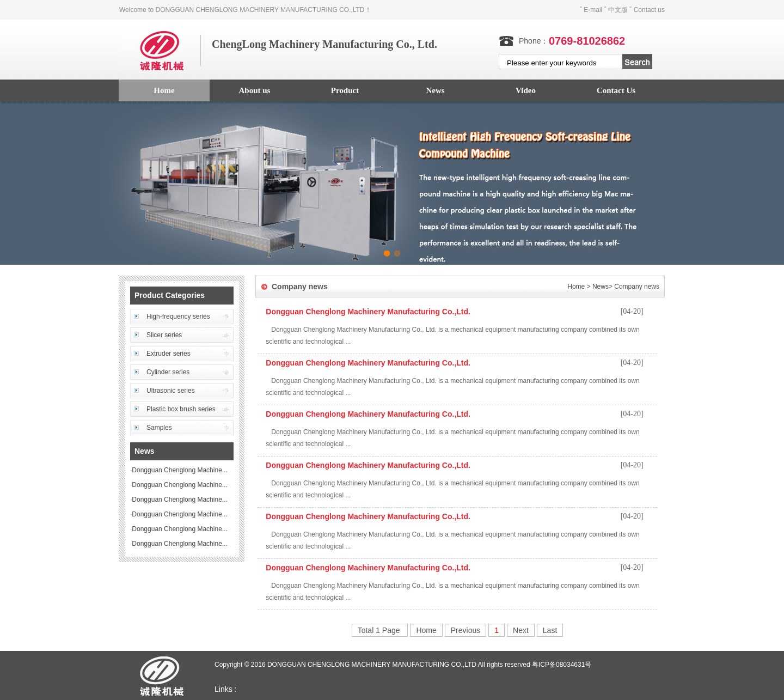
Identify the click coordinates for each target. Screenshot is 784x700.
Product (345, 90)
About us (255, 90)
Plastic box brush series (181, 409)
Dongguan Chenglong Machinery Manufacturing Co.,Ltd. (368, 312)
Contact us (649, 10)
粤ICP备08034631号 (562, 665)
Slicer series (164, 335)
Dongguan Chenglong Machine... (179, 470)
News (435, 90)
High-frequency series (178, 316)
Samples (159, 428)
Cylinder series (168, 372)
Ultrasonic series (171, 391)
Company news (637, 287)
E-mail (593, 10)
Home (164, 90)
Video (526, 90)
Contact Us (616, 90)
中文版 (618, 10)
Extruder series (169, 354)
